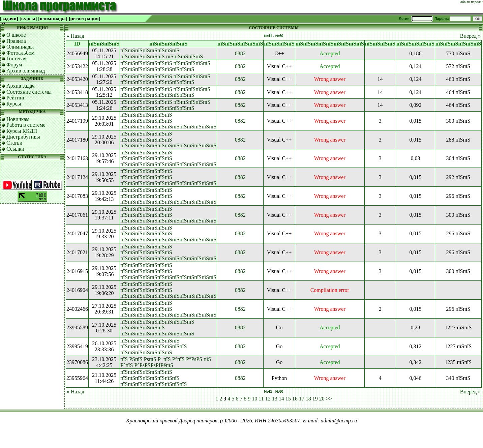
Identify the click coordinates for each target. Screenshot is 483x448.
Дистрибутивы (23, 137)
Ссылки (15, 149)
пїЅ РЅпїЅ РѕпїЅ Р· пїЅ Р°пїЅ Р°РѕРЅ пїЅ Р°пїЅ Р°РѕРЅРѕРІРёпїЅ (166, 362)
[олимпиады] (53, 19)
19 (315, 399)
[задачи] (9, 19)
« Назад (76, 36)
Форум (14, 65)
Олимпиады (20, 47)
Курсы (14, 104)
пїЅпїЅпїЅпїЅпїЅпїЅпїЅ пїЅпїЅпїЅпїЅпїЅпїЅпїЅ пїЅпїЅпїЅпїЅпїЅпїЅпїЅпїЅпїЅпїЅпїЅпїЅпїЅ (168, 121)
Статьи (14, 143)
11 (261, 399)
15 (288, 399)
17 (302, 399)
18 (308, 399)
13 (275, 399)
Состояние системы (29, 92)
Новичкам (18, 119)
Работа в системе (26, 125)
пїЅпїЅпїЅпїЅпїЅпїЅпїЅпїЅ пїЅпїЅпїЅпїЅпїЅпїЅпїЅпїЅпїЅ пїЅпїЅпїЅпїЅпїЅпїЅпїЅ (154, 347)
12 (268, 399)
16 (295, 399)
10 (254, 399)
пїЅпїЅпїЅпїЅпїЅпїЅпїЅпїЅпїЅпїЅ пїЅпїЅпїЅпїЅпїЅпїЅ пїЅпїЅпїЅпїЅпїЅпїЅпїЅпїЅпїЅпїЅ (157, 328)
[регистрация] (85, 19)
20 (322, 399)
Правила (16, 41)
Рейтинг (16, 98)
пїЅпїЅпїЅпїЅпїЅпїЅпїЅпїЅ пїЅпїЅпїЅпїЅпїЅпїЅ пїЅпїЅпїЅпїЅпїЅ (162, 53)
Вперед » (470, 36)
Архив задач (21, 86)
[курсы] (28, 19)
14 (281, 399)
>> (329, 399)
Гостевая (16, 58)
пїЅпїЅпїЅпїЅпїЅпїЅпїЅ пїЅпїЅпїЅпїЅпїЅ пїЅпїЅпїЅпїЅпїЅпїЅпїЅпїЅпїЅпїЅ (165, 66)
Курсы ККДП (22, 131)
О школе (16, 35)
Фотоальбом (21, 53)
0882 (240, 53)
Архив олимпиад (26, 71)
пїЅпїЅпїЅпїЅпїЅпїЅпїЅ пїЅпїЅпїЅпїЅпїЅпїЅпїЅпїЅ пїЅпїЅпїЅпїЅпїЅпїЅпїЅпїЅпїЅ (154, 378)
